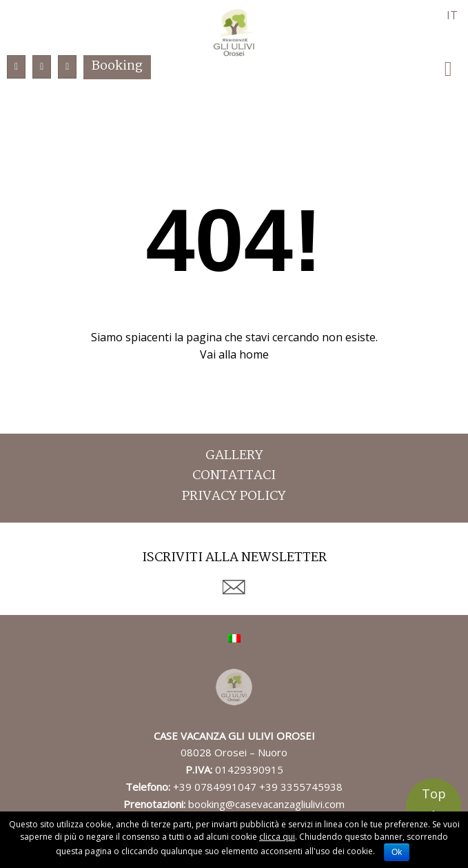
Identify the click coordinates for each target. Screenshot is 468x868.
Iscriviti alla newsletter (234, 559)
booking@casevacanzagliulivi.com (266, 804)
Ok (397, 852)
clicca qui (277, 837)
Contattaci (234, 476)
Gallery (234, 456)
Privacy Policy (234, 497)
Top (434, 794)
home (254, 354)
